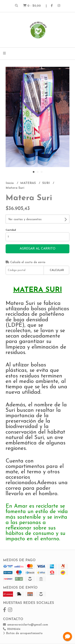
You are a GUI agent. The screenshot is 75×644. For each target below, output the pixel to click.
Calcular (57, 270)
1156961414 (12, 629)
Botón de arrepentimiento (23, 633)
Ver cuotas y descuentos (25, 220)
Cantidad (11, 230)
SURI (46, 183)
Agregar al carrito (37, 249)
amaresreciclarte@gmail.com (25, 625)
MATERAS (28, 183)
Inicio (10, 183)
